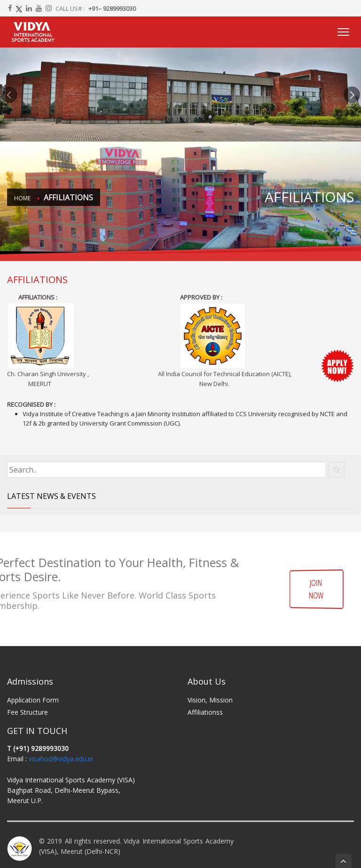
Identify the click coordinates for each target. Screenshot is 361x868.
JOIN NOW (316, 588)
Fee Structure (27, 712)
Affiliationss (205, 712)
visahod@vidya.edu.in (61, 759)
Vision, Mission (210, 700)
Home (22, 198)
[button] (9, 95)
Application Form (33, 700)
